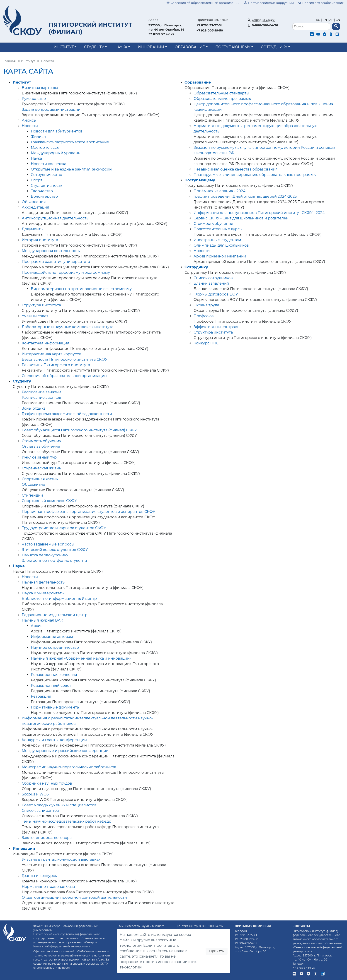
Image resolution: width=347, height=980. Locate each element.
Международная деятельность (51, 251)
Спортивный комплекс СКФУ (49, 501)
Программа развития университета (56, 262)
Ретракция (41, 696)
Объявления (34, 202)
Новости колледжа (49, 164)
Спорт (37, 180)
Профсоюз (204, 316)
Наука (121, 47)
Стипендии (32, 495)
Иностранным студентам (217, 240)
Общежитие (33, 484)
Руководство (34, 99)
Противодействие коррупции (269, 3)
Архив (37, 626)
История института (40, 240)
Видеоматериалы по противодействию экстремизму (81, 289)
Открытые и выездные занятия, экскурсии (71, 169)
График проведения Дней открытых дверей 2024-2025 (245, 196)
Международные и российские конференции (65, 751)
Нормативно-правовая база (48, 887)
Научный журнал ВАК (42, 620)
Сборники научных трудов (47, 783)
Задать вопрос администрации (51, 109)
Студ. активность (47, 186)
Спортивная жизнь (40, 479)
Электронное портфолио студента (54, 561)
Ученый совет (35, 316)
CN (338, 20)
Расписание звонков (41, 398)
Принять (216, 951)
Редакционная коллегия (54, 675)
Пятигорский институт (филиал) (91, 28)
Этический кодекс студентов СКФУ (55, 550)
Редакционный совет (51, 686)
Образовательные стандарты (221, 93)
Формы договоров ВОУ (216, 294)
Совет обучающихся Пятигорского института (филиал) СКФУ (79, 430)
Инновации (151, 47)
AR (331, 20)
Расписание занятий (41, 392)
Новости (30, 126)
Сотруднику (274, 47)
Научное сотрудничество (55, 647)
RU (318, 20)
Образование (190, 47)
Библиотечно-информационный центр (59, 599)
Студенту (94, 47)
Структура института (41, 305)
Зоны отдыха (34, 408)
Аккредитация (35, 207)
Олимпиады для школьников (221, 245)
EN (325, 20)
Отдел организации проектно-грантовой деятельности (74, 897)
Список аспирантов (40, 811)
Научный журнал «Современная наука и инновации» (81, 658)
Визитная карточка (40, 88)
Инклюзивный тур (39, 457)
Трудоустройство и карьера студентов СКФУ (64, 528)
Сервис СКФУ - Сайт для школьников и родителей (241, 218)
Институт (64, 47)
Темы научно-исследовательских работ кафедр (67, 821)
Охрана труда (206, 305)
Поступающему (233, 47)
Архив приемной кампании (220, 256)
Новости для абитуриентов (57, 131)
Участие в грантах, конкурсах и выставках (61, 859)
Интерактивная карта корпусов (52, 354)
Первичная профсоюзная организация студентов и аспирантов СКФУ (89, 512)
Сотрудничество (46, 175)
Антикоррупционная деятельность (55, 218)
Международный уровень (55, 153)
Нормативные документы (55, 707)
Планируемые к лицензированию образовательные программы (255, 175)
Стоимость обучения (42, 441)
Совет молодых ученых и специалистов (59, 805)
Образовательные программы (223, 99)
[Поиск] (311, 27)
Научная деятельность (43, 582)
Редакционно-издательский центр (55, 615)
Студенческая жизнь (41, 468)
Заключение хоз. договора (47, 838)
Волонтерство (44, 196)
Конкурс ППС (206, 343)
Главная (10, 61)
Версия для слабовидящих (321, 3)
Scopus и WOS (35, 794)
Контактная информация (46, 343)
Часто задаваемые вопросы (48, 544)
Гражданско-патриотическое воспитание (70, 142)
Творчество (42, 191)
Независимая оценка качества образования (236, 169)
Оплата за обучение (41, 446)
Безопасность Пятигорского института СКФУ (65, 359)
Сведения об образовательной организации (203, 3)
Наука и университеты (43, 593)
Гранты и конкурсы (40, 876)
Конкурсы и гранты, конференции (54, 740)
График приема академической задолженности (67, 414)
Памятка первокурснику (45, 555)
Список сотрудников (213, 278)
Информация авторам (52, 637)
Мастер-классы (45, 148)
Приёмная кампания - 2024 (220, 191)
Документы (33, 229)
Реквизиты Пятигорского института (56, 365)
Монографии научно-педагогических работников (69, 767)
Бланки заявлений (211, 283)
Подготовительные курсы (218, 229)
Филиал (38, 137)
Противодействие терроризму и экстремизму (66, 273)
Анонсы (29, 120)
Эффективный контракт (216, 327)
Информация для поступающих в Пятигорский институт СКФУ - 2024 (259, 213)
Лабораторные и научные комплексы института (68, 327)
